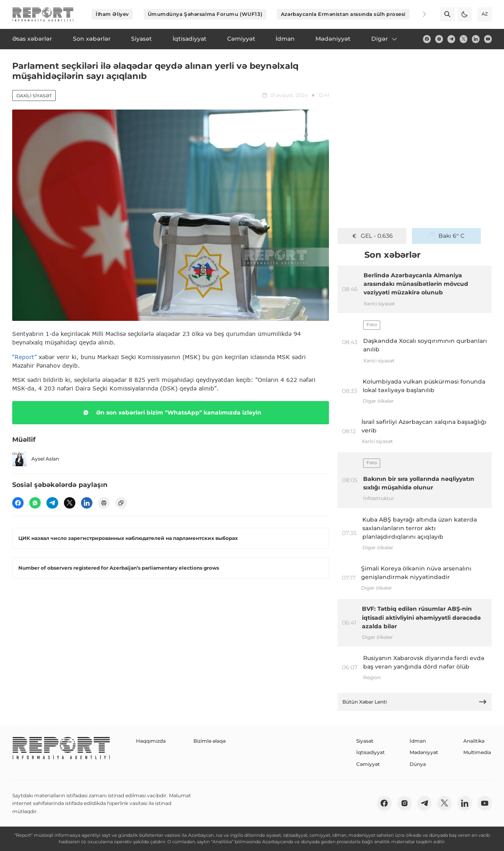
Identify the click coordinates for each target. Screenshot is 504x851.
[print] (104, 503)
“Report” (24, 357)
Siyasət (365, 741)
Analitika (474, 741)
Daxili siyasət (34, 96)
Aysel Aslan (36, 459)
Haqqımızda (151, 741)
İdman (418, 741)
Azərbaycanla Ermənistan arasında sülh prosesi (343, 14)
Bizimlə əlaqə (209, 741)
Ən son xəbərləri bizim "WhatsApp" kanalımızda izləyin (171, 412)
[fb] (427, 39)
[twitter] (463, 39)
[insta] (439, 39)
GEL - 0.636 (372, 236)
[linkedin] (476, 39)
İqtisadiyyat (370, 752)
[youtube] (488, 39)
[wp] (35, 503)
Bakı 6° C (447, 236)
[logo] (43, 14)
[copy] (121, 503)
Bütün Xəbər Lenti (415, 702)
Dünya (418, 764)
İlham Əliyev (112, 14)
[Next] (419, 14)
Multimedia (477, 752)
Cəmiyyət (368, 764)
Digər (385, 39)
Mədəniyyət (424, 752)
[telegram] (451, 39)
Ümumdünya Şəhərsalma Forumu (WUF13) (205, 14)
